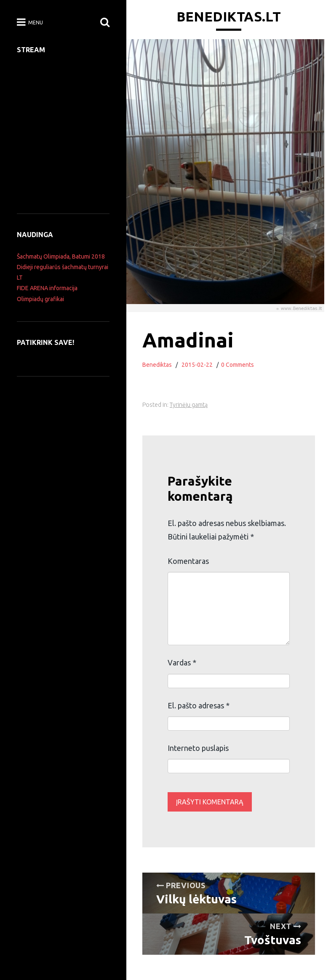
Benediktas (157, 365)
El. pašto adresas (199, 705)
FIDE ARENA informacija (47, 288)
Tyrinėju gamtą (189, 405)
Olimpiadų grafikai (40, 299)
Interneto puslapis (198, 748)
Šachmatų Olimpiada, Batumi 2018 (61, 256)
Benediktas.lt (229, 16)
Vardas (182, 662)
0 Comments (238, 365)
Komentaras (188, 561)
